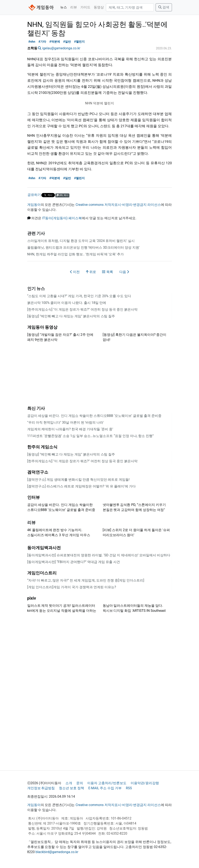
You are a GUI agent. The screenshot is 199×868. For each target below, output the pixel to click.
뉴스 (64, 7)
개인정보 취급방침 (41, 788)
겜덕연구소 (38, 472)
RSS (129, 788)
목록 (108, 272)
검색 (164, 7)
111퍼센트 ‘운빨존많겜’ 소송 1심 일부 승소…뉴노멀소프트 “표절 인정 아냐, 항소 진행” (90, 436)
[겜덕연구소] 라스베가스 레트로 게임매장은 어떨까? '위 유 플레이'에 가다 (81, 486)
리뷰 (74, 7)
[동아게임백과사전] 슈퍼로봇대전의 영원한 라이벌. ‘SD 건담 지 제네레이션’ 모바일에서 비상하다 (99, 555)
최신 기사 (36, 408)
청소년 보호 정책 (72, 788)
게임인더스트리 (42, 573)
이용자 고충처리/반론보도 (107, 783)
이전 (75, 272)
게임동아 (34, 205)
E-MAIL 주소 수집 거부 (105, 788)
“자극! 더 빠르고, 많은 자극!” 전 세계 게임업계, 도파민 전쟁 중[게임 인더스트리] (86, 580)
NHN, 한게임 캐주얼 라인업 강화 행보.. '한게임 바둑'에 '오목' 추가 (76, 254)
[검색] (130, 7)
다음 (124, 272)
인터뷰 (34, 497)
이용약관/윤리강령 (145, 783)
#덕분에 (55, 42)
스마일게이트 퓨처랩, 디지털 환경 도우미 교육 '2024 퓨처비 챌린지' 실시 (81, 241)
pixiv (32, 598)
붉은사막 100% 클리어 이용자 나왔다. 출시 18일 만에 (67, 303)
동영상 (99, 7)
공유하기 (34, 195)
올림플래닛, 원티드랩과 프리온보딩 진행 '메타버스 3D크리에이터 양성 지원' (83, 248)
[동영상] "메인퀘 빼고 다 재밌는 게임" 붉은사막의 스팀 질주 (71, 316)
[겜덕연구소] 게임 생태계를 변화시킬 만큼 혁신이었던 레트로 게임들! (78, 480)
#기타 (42, 42)
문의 (80, 783)
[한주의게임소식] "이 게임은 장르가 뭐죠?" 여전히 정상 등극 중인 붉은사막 (82, 309)
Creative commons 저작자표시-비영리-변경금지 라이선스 (118, 205)
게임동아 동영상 (42, 327)
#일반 (67, 42)
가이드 (85, 7)
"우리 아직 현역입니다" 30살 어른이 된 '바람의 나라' (66, 422)
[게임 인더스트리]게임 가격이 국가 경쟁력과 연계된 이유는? (72, 587)
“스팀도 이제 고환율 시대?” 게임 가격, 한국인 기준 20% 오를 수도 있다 (79, 296)
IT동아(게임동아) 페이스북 (62, 218)
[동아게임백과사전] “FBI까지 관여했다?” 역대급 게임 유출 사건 (74, 562)
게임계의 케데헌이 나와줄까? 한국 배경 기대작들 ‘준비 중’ (70, 429)
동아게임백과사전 (44, 548)
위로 (91, 272)
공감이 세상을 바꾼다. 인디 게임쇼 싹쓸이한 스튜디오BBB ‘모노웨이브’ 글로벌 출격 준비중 (94, 416)
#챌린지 (79, 42)
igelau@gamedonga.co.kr (61, 48)
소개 (69, 783)
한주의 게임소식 (42, 447)
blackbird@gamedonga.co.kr (57, 852)
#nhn (32, 42)
